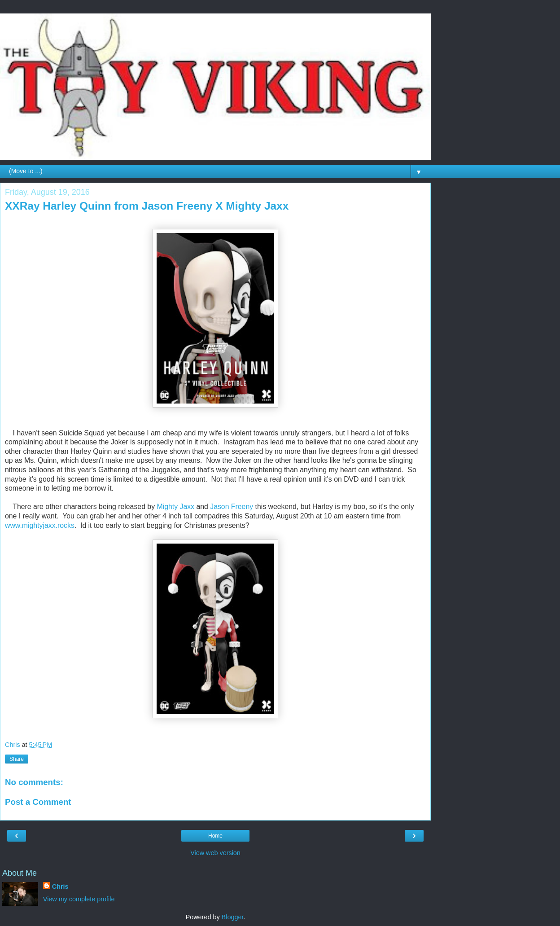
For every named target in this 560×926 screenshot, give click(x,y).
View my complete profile (79, 899)
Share (17, 759)
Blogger (233, 917)
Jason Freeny (232, 507)
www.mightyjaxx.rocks (40, 525)
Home (215, 836)
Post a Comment (38, 802)
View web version (215, 853)
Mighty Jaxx (175, 507)
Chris (60, 887)
